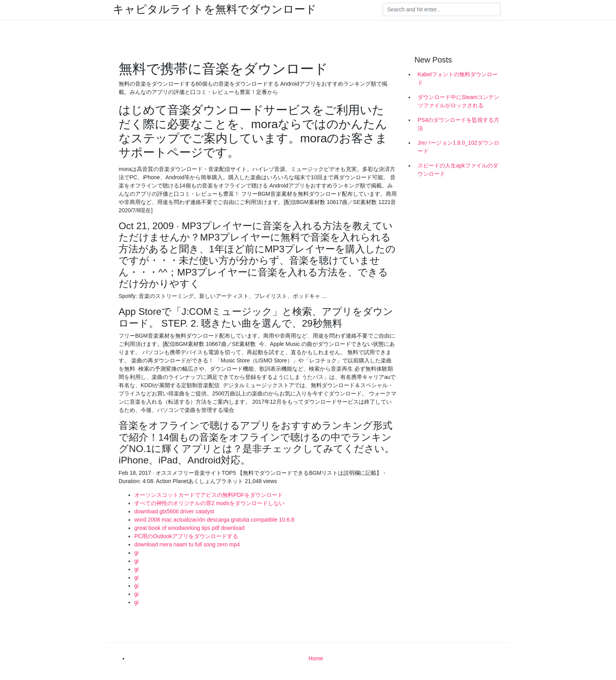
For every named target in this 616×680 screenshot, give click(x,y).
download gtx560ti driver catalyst (174, 511)
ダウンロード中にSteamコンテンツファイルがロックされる (458, 101)
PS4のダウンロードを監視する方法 (458, 124)
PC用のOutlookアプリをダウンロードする (186, 536)
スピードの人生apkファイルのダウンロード (458, 170)
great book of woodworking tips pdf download (189, 528)
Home (316, 658)
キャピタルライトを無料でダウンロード (215, 9)
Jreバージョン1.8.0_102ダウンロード (458, 147)
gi (137, 553)
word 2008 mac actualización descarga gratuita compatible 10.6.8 (214, 520)
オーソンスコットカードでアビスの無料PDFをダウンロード (209, 495)
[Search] (442, 9)
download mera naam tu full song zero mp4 (187, 544)
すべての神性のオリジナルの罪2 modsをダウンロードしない (209, 503)
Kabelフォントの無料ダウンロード (458, 78)
